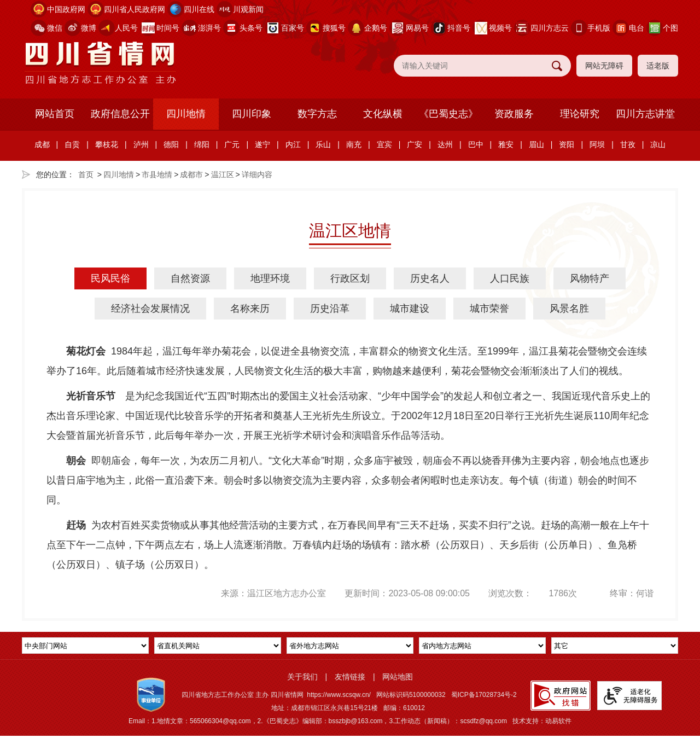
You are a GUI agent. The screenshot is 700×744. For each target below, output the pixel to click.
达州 (445, 144)
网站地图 (398, 677)
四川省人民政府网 (135, 9)
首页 (86, 175)
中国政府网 (66, 9)
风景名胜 (569, 309)
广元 (232, 144)
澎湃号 (209, 28)
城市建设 (410, 309)
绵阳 (202, 144)
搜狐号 (334, 28)
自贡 (72, 144)
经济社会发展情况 (150, 309)
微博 (89, 28)
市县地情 (157, 175)
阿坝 (597, 144)
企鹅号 (376, 28)
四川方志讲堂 (645, 114)
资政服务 (514, 114)
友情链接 (350, 677)
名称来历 (250, 309)
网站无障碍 (604, 66)
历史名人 (430, 278)
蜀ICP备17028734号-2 (484, 695)
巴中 (476, 144)
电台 (637, 28)
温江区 (223, 175)
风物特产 (590, 278)
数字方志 (317, 114)
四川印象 (252, 114)
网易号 (417, 28)
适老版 (658, 66)
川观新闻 (248, 9)
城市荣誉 (489, 309)
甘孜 (628, 144)
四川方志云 (550, 28)
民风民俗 (110, 278)
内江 (293, 144)
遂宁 (262, 144)
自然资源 (190, 278)
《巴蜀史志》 (448, 114)
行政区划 (350, 278)
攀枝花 (107, 144)
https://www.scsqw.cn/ (339, 695)
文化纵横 (383, 114)
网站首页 (55, 114)
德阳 (171, 144)
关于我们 (302, 677)
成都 (42, 144)
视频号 (500, 28)
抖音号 (459, 28)
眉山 (536, 144)
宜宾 (384, 144)
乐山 (323, 144)
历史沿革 (330, 309)
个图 (670, 28)
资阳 (567, 144)
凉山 (658, 144)
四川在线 (199, 9)
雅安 (506, 144)
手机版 (599, 28)
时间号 (168, 28)
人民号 (126, 28)
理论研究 (580, 114)
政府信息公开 (120, 114)
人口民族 (510, 278)
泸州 (141, 144)
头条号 (251, 28)
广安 (415, 144)
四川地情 (186, 114)
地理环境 (270, 278)
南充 (354, 144)
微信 (55, 28)
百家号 (293, 28)
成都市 (191, 175)
